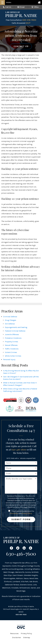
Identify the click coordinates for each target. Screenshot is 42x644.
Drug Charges (11, 320)
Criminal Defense (10, 317)
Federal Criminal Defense (15, 331)
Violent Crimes (11, 352)
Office (35, 7)
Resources (14, 633)
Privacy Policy (27, 513)
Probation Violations (13, 338)
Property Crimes (11, 342)
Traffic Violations (12, 349)
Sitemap (27, 637)
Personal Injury (9, 359)
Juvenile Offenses (12, 334)
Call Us (7, 7)
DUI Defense (10, 324)
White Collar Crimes (13, 356)
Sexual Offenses (11, 345)
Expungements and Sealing (16, 327)
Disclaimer (14, 513)
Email (21, 7)
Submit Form (21, 519)
